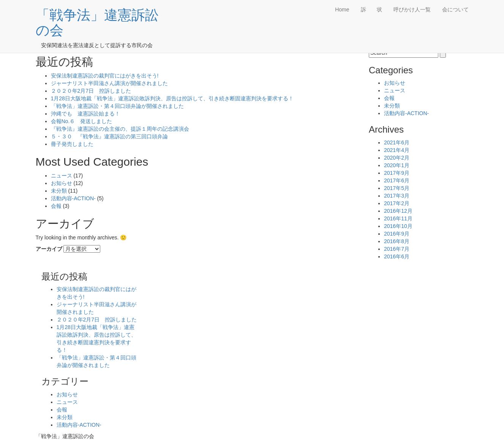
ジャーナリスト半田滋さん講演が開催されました (109, 83)
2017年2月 (397, 203)
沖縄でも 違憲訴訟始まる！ (85, 114)
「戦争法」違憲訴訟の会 (97, 23)
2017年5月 (397, 188)
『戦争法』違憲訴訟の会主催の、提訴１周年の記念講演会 (120, 129)
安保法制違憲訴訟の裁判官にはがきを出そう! (105, 76)
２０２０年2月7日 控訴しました (91, 91)
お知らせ (62, 183)
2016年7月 (397, 249)
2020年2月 (397, 158)
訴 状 (371, 9)
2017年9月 (397, 173)
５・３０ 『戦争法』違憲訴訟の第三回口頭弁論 (109, 136)
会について (455, 9)
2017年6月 (397, 180)
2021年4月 (397, 150)
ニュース (62, 176)
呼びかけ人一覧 (412, 9)
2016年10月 (398, 226)
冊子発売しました (72, 144)
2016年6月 (397, 256)
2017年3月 (397, 196)
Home (342, 9)
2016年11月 (398, 218)
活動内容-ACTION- (73, 198)
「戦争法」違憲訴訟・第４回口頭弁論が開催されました (117, 106)
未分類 (59, 191)
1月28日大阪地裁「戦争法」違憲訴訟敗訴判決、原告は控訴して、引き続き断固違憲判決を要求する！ (172, 98)
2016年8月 (397, 241)
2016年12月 (398, 211)
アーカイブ (49, 249)
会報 (56, 206)
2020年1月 (397, 165)
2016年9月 (397, 234)
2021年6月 (397, 142)
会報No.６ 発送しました (82, 121)
